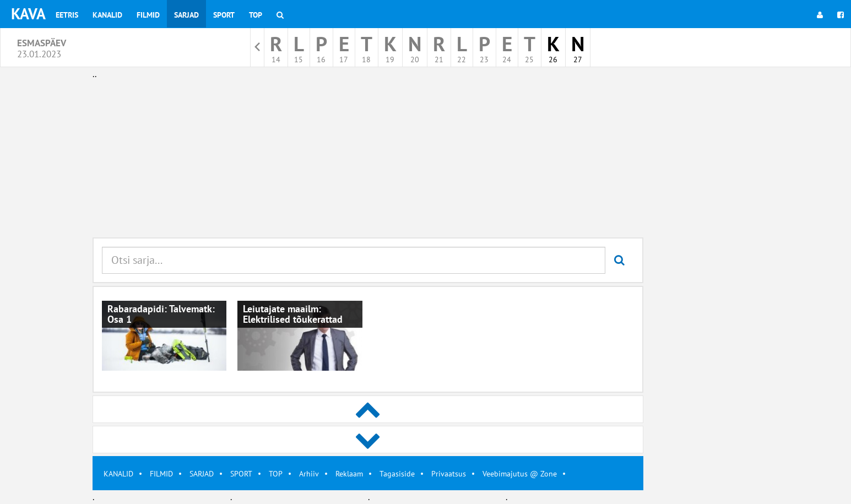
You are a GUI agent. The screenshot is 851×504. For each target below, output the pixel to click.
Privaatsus (449, 474)
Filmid (148, 15)
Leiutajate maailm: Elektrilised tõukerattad (293, 314)
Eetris (67, 15)
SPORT (241, 474)
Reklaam (349, 474)
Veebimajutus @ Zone (520, 474)
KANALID (118, 474)
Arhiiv (309, 474)
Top (256, 15)
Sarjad (186, 15)
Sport (224, 15)
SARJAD (202, 474)
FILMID (161, 474)
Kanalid (107, 15)
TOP (276, 474)
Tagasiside (397, 474)
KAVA (28, 13)
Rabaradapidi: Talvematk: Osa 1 (161, 314)
